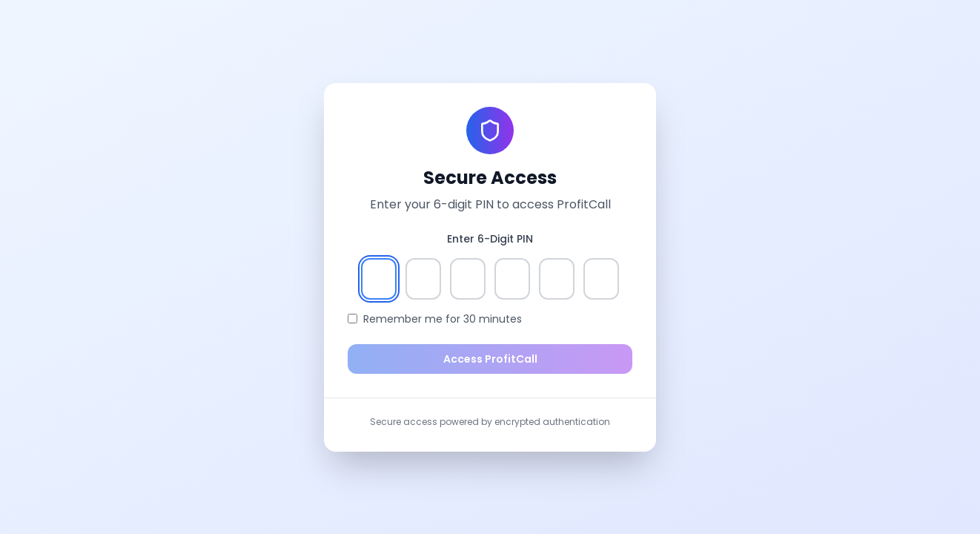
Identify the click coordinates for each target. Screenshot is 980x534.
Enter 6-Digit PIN (490, 239)
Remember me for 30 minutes (443, 319)
